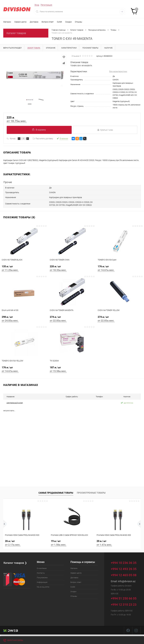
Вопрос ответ (48, 22)
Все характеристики (118, 71)
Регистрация (46, 5)
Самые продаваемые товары (56, 492)
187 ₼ (72, 369)
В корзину (39, 130)
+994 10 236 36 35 (126, 561)
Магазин (7, 22)
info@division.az (127, 580)
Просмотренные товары (91, 492)
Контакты (41, 572)
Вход (37, 5)
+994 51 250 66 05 (126, 597)
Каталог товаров (16, 33)
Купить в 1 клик (105, 130)
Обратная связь (13, 640)
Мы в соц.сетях (43, 586)
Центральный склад (15, 402)
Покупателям (42, 577)
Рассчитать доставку (43, 139)
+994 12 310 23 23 (124, 604)
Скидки (68, 22)
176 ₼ (120, 268)
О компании (42, 567)
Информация (42, 581)
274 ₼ (72, 319)
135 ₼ (24, 268)
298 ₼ (24, 319)
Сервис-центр (20, 22)
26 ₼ (26, 542)
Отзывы (79, 22)
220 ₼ (72, 268)
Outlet (59, 22)
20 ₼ (118, 542)
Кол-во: (13, 139)
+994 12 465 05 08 (124, 574)
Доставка (34, 22)
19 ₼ (72, 542)
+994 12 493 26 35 (124, 568)
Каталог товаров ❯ (15, 562)
